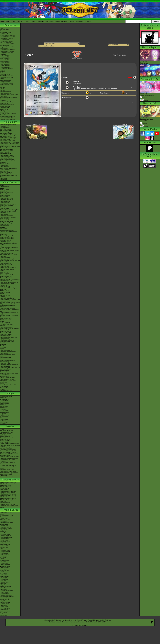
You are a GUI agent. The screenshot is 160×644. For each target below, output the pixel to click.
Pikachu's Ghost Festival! (7, 493)
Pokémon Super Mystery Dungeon (10, 260)
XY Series (3, 421)
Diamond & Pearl (5, 295)
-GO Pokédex (4, 48)
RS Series (3, 409)
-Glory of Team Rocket (7, 591)
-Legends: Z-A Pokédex (7, 51)
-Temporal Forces (5, 544)
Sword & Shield (5, 208)
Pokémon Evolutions (6, 158)
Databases (10, 25)
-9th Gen (3, 87)
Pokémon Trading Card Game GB (10, 368)
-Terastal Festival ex (6, 595)
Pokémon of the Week (7, 85)
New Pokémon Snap (6, 223)
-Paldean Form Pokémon (7, 119)
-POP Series (4, 575)
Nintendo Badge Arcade (7, 269)
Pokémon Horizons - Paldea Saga (10, 146)
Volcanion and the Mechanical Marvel (9, 468)
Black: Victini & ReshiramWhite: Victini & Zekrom (9, 455)
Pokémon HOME (5, 213)
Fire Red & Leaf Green (7, 324)
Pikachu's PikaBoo (6, 487)
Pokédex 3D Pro (5, 287)
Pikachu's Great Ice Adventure (9, 497)
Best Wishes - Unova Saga (8, 138)
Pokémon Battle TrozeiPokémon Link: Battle (9, 251)
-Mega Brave (4, 585)
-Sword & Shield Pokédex (8, 44)
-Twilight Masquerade (6, 543)
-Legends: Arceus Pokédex (8, 47)
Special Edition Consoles (7, 378)
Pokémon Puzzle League (7, 360)
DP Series (3, 414)
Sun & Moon (4, 229)
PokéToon (3, 162)
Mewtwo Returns (5, 436)
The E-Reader (4, 343)
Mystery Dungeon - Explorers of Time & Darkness (9, 316)
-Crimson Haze (4, 604)
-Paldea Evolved (5, 552)
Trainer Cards (4, 517)
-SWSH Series (4, 555)
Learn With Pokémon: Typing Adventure (8, 289)
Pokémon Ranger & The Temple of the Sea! (10, 446)
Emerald (3, 326)
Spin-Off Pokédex (5, 74)
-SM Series (3, 556)
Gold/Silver (3, 347)
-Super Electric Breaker (7, 597)
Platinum (3, 297)
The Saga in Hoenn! (6, 133)
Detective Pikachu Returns (8, 204)
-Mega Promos (4, 568)
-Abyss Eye (3, 578)
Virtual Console (5, 376)
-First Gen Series (5, 565)
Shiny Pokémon (5, 152)
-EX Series (3, 562)
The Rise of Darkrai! (6, 448)
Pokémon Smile (5, 220)
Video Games (10, 182)
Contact (27, 22)
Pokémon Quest (5, 242)
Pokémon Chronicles (6, 148)
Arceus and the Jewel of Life (8, 451)
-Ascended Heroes (6, 527)
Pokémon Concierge (6, 173)
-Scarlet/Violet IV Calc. (7, 83)
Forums (19, 22)
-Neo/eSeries (4, 563)
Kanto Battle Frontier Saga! (8, 135)
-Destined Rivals (5, 534)
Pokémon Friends (5, 195)
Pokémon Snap (5, 362)
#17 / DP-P (123, 125)
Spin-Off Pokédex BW (6, 77)
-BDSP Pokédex (5, 45)
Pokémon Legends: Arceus (8, 211)
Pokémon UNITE (5, 201)
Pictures (144, 101)
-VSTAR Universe (5, 608)
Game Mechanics (5, 82)
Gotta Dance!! (4, 490)
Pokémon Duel (4, 266)
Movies (10, 426)
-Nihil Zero (3, 581)
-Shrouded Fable (5, 542)
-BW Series (3, 559)
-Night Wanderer (5, 601)
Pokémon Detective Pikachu (8, 477)
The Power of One (5, 434)
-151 (1, 549)
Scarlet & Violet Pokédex (58, 22)
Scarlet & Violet (5, 190)
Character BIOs (5, 399)
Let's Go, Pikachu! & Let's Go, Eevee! (9, 232)
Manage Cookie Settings (102, 620)
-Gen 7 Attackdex (5, 64)
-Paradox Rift (4, 547)
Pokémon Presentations (7, 105)
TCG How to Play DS (6, 291)
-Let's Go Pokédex (6, 43)
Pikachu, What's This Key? (8, 504)
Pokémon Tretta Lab (6, 276)
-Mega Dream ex (5, 582)
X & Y (2, 246)
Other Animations (5, 170)
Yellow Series (4, 406)
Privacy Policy (87, 620)
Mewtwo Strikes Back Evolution (9, 473)
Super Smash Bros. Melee (8, 355)
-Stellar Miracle (4, 599)
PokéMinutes (4, 165)
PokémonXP (4, 96)
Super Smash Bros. (6, 369)
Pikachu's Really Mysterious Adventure (8, 501)
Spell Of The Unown (6, 435)
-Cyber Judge (4, 607)
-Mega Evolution (5, 530)
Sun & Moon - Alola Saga (7, 141)
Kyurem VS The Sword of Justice (10, 457)
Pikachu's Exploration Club (8, 496)
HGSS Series (4, 417)
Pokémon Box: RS (6, 333)
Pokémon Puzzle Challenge (8, 352)
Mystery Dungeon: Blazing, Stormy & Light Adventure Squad (10, 303)
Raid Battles (4, 521)
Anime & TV (10, 122)
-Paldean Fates (5, 546)
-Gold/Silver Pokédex (6, 34)
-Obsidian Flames (5, 550)
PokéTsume (4, 180)
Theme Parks (4, 109)
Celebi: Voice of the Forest (8, 438)
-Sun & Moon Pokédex (7, 41)
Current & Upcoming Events (8, 113)
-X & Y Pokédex (5, 40)
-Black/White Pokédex (7, 38)
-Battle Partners (5, 594)
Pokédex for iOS (5, 292)
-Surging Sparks (5, 539)
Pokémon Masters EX (6, 200)
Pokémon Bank (5, 249)
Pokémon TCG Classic (7, 523)
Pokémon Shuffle (5, 258)
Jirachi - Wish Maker (6, 441)
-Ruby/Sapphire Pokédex (7, 35)
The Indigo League (6, 129)
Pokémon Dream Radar (7, 275)
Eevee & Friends (5, 503)
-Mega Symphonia (5, 586)
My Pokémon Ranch (6, 318)
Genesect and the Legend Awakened (8, 460)
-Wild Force (3, 605)
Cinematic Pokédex (6, 80)
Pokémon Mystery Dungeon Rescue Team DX (8, 218)
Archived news (4, 30)
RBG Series (4, 405)
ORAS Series (4, 422)
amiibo (2, 384)
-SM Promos (4, 572)
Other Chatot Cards (119, 55)
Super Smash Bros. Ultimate (8, 243)
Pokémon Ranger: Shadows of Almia (9, 313)
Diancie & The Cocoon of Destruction (7, 463)
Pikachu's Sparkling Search (8, 498)
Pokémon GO (4, 197)
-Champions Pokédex (6, 53)
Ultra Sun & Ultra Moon (7, 230)
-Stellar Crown (4, 540)
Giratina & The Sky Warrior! (8, 449)
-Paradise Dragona (6, 598)
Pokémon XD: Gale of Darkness (9, 329)
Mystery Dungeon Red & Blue (9, 337)
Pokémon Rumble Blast (7, 284)
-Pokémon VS (4, 610)
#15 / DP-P (37, 125)
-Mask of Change (5, 602)
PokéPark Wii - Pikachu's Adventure (7, 306)
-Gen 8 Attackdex (5, 66)
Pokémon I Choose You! (7, 470)
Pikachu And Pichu (6, 485)
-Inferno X (3, 584)
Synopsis (143, 124)
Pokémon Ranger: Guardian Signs (10, 300)
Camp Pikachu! (5, 488)
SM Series (3, 424)
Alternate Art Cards (6, 520)
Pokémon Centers (5, 93)
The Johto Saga (5, 132)
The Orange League (6, 131)
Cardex (2, 79)
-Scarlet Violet (4, 553)
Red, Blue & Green (6, 357)
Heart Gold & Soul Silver (7, 298)
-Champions (4, 86)
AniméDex (3, 126)
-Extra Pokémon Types (7, 515)
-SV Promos (4, 569)
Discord (34, 22)
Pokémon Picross (5, 262)
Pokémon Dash (5, 330)
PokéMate (3, 344)
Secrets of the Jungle (6, 474)
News (2, 28)
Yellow (2, 359)
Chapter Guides (5, 402)
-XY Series (3, 557)
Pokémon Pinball (5, 363)
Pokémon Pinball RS (6, 334)
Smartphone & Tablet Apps (8, 381)
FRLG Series (4, 411)
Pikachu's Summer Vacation (8, 482)
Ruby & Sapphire (5, 323)
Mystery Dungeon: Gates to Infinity (10, 279)
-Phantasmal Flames (6, 529)
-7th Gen (3, 90)
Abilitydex (3, 73)
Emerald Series (5, 412)
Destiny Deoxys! (5, 442)
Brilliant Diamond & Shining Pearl (10, 210)
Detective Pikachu (5, 240)
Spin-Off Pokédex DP (6, 76)
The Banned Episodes (7, 151)
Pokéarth (88, 22)
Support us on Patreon (80, 625)
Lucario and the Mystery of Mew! (10, 444)
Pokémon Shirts (5, 108)
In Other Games (5, 375)
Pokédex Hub (43, 22)
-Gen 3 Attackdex (5, 58)
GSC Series (4, 408)
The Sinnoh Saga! (5, 136)
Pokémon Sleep (5, 203)
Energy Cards (4, 518)
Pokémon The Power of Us (8, 471)
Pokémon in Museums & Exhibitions (7, 100)
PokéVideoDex (4, 167)
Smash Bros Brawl (6, 320)
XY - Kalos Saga (5, 139)
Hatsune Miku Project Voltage (9, 98)
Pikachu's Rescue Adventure (8, 484)
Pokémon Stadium (6, 366)
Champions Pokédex (76, 22)
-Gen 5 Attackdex (5, 61)
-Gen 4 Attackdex (5, 60)
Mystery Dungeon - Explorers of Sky (9, 310)
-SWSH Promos (5, 570)
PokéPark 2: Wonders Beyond (9, 282)
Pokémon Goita (5, 388)
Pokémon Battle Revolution (8, 308)
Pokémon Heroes (5, 439)
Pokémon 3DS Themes (7, 379)
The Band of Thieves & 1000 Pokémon (8, 255)
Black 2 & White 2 (5, 274)
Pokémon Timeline (6, 92)
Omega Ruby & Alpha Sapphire (9, 247)
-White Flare (4, 533)
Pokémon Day (4, 103)
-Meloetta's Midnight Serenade (9, 458)
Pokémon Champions (6, 192)
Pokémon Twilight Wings (7, 157)
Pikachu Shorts (10, 480)
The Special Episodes (6, 149)
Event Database (5, 115)
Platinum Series (5, 415)
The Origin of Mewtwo (7, 431)
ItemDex (3, 70)
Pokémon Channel (6, 331)
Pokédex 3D (4, 285)
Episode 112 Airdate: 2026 (146, 119)
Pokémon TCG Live (6, 226)
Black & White (4, 272)
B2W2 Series (4, 419)
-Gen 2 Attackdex (5, 57)
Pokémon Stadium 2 (6, 350)
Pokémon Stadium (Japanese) (9, 365)
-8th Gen (3, 89)
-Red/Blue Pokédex (6, 32)
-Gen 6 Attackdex (5, 63)
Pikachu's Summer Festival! (8, 491)
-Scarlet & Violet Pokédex (8, 50)
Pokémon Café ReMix (7, 198)
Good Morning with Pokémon (9, 168)
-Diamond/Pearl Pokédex (7, 37)
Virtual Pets (3, 382)
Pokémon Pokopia (5, 194)
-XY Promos (4, 573)
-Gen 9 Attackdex (5, 67)
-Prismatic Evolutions (6, 537)
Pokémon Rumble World (7, 259)
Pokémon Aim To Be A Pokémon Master (9, 144)
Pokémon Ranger (5, 336)
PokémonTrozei (5, 339)
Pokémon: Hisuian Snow (7, 159)
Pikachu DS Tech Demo (7, 340)
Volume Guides (5, 403)
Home (13, 22)
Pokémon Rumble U (6, 278)
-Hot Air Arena (4, 592)
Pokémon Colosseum (6, 327)
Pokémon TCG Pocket (7, 206)
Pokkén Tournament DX (7, 239)
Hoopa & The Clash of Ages (8, 465)
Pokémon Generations (7, 155)
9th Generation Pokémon (7, 116)
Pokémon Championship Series (9, 95)
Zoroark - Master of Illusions (8, 452)
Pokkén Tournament (6, 265)
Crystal (2, 349)
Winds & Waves (5, 187)
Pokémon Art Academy (7, 253)
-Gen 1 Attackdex (5, 56)
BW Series (3, 418)
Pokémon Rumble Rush (7, 237)
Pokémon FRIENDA (6, 391)
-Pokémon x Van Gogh (7, 102)
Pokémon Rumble (5, 301)
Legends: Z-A (4, 191)
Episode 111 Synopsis (147, 96)
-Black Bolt (3, 531)
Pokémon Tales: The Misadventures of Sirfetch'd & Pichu (9, 175)
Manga (10, 393)
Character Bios (4, 128)
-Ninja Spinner (4, 579)
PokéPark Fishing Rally (7, 342)
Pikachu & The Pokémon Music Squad (9, 506)
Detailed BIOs (4, 401)
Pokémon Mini (4, 353)
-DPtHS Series (4, 560)
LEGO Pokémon (5, 106)
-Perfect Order (4, 526)
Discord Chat (4, 112)
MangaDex (3, 398)
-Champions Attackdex (7, 69)
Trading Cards (10, 510)
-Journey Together (5, 536)
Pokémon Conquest (6, 281)
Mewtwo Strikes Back (6, 432)
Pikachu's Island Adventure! (8, 494)
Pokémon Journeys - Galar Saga (10, 142)
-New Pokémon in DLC (7, 118)
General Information (6, 396)
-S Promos (3, 614)
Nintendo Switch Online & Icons (9, 385)
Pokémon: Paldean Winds (8, 161)
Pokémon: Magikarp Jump (8, 236)
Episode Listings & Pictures (8, 125)
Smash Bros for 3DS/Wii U (8, 268)
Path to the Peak (5, 164)
